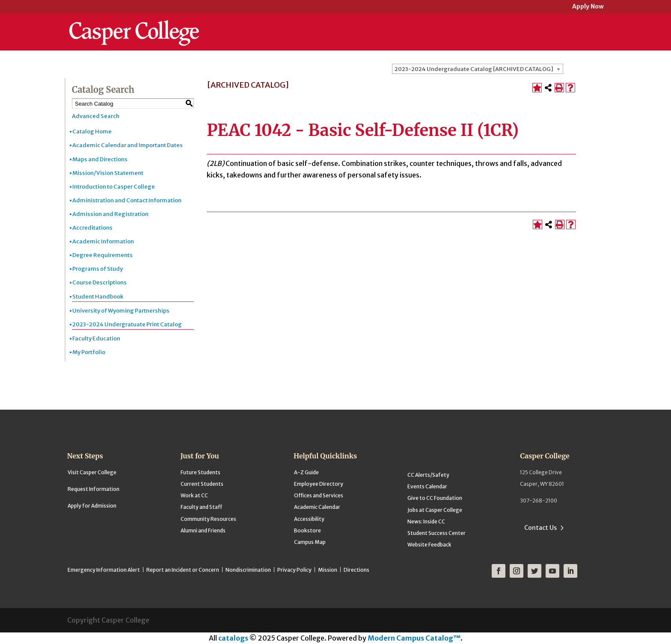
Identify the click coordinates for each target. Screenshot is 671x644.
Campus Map (310, 542)
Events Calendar (427, 486)
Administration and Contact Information (127, 200)
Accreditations (92, 228)
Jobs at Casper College (435, 510)
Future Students (200, 472)
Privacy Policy (294, 570)
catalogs (233, 638)
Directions (356, 570)
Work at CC (194, 495)
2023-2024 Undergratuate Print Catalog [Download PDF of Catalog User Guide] (127, 324)
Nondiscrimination (248, 570)
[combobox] (478, 69)
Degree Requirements (102, 255)
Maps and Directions (100, 159)
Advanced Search (96, 116)
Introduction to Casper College (114, 187)
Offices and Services (319, 495)
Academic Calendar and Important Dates (128, 145)
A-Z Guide (306, 472)
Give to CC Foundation (435, 498)
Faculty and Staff (201, 507)
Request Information (94, 489)
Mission (328, 570)
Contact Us (540, 528)
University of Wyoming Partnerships (121, 311)
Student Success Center (436, 533)
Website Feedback (429, 545)
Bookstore (307, 530)
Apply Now (588, 7)
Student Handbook (98, 297)
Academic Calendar (317, 507)
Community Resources (208, 519)
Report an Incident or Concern (183, 570)
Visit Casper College (92, 472)
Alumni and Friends (203, 530)
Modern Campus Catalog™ (414, 638)
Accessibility (309, 519)
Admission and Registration (110, 214)
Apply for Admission (92, 506)
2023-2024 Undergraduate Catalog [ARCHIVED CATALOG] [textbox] (474, 69)
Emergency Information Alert (104, 570)
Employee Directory (319, 484)
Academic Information (103, 241)
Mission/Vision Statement (108, 173)
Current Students (202, 484)
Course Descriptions (99, 282)
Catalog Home (92, 131)
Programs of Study (98, 269)
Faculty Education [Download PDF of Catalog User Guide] (96, 338)
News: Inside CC (426, 521)
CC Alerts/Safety (428, 475)
